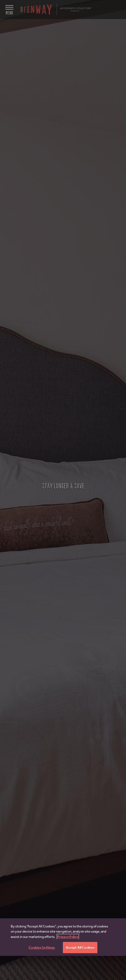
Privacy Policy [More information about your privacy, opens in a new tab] (68, 937)
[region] (63, 937)
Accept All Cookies (80, 947)
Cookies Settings (42, 947)
